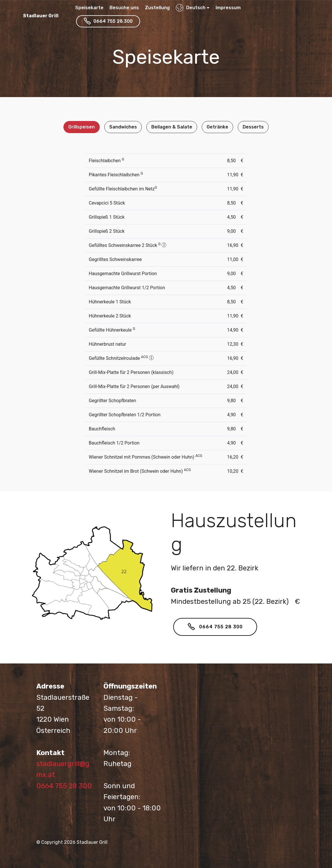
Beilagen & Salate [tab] (172, 127)
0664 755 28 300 (108, 21)
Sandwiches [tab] (123, 127)
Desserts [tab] (253, 127)
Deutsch (191, 8)
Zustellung (157, 8)
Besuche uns (124, 8)
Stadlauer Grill (41, 16)
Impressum (228, 8)
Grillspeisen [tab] (82, 127)
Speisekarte (89, 8)
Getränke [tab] (217, 127)
